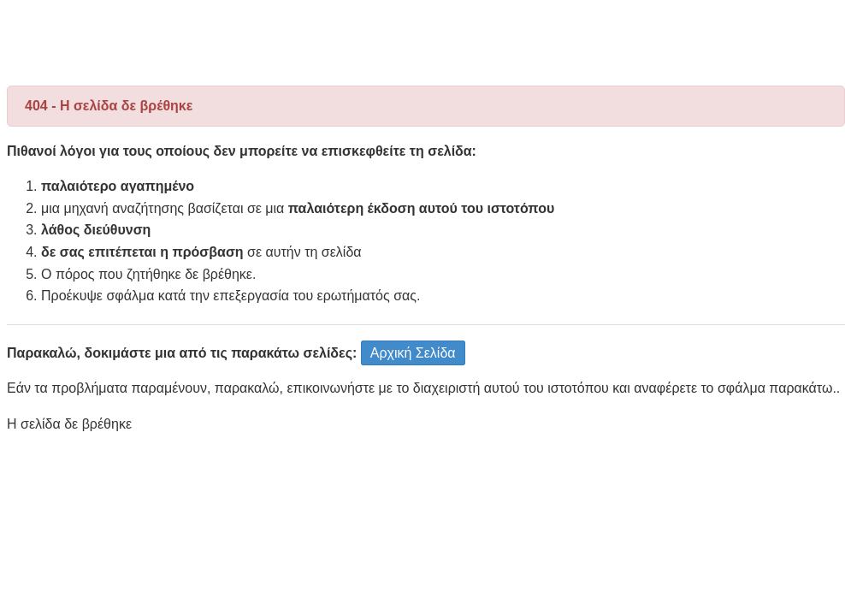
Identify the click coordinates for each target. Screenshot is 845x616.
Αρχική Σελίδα (413, 353)
